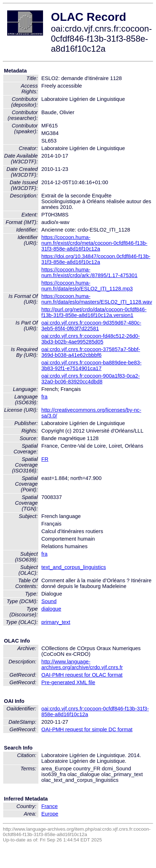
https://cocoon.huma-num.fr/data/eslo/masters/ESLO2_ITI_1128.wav (97, 299)
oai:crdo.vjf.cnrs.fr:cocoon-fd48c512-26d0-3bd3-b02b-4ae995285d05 (91, 339)
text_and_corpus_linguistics (74, 567)
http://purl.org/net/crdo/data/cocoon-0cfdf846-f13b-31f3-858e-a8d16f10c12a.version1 (94, 312)
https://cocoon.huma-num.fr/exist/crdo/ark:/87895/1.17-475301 (89, 272)
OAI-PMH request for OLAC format (82, 675)
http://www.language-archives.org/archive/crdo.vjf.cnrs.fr (82, 664)
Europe (50, 814)
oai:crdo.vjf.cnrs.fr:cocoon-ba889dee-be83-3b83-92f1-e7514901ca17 (91, 365)
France (49, 806)
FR (45, 459)
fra (44, 397)
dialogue (51, 609)
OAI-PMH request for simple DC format (87, 729)
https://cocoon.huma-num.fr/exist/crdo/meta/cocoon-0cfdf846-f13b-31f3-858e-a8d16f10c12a (94, 243)
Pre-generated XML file (68, 682)
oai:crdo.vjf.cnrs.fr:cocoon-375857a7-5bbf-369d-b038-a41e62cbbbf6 (91, 352)
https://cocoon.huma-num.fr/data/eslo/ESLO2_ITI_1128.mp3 (87, 286)
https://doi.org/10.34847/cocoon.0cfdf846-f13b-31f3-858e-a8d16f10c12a (96, 259)
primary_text (56, 622)
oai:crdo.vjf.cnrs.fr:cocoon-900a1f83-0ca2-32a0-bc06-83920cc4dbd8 (91, 379)
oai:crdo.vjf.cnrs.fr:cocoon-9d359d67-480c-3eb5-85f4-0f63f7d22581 (91, 326)
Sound (49, 601)
